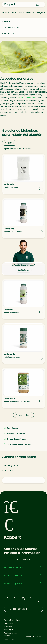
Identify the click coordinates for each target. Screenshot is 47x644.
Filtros (9, 143)
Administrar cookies (12, 620)
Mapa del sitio (10, 639)
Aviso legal (8, 630)
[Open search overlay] (38, 5)
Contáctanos (24, 270)
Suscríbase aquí (29, 559)
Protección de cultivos (22, 12)
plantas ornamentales (26, 98)
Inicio (4, 12)
